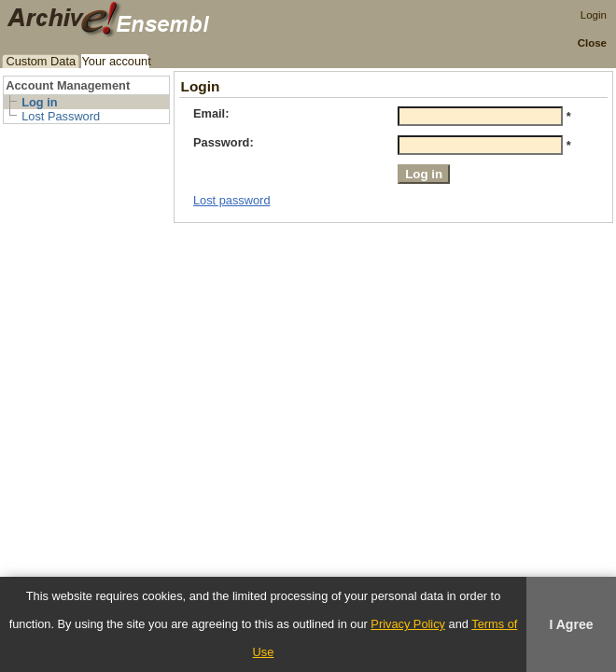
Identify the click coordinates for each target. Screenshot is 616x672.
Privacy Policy (408, 624)
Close (592, 43)
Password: (224, 142)
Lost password (232, 200)
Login (594, 15)
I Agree (571, 624)
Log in (39, 102)
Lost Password (61, 116)
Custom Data (41, 61)
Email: (211, 113)
